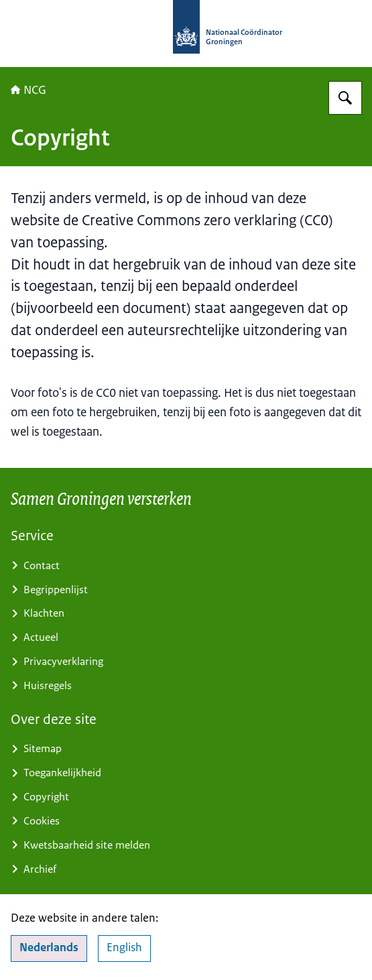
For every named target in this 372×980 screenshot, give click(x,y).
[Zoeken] (345, 98)
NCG (28, 90)
